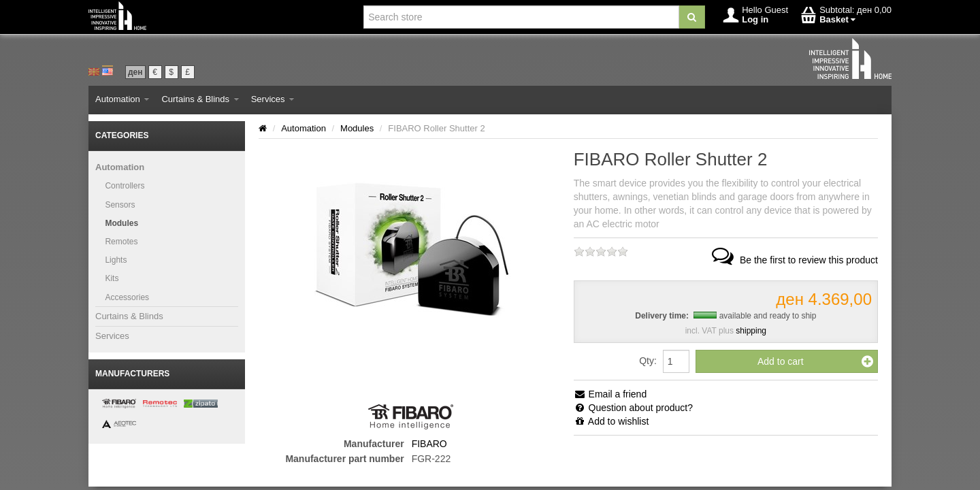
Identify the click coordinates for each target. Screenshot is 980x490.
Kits (112, 278)
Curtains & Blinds (200, 99)
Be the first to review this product (794, 260)
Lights (116, 260)
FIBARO (429, 444)
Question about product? (633, 408)
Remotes (121, 242)
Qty (647, 361)
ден (135, 72)
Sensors (120, 205)
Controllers (125, 186)
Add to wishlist (611, 421)
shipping (751, 331)
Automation (122, 99)
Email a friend (610, 394)
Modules (121, 223)
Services (273, 99)
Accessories (127, 297)
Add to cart (815, 361)
